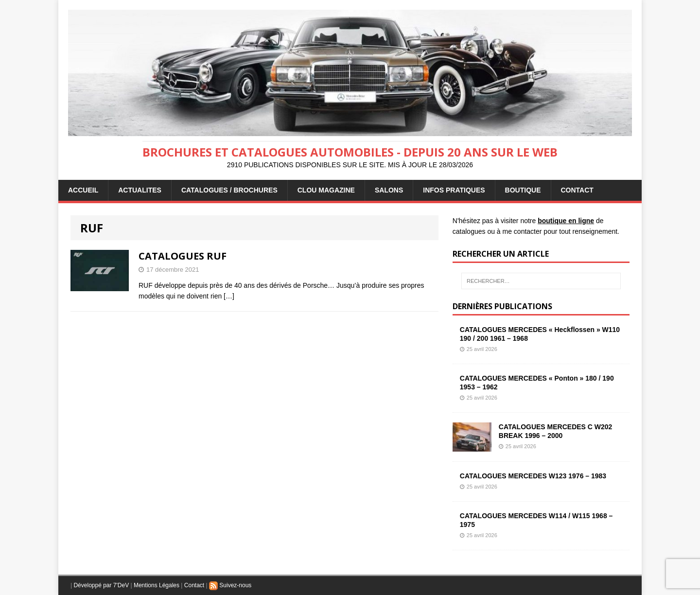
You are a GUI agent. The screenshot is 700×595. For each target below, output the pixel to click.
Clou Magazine (326, 190)
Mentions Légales (157, 585)
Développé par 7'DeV (101, 585)
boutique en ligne (566, 221)
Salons (389, 190)
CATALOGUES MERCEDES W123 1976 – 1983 (533, 476)
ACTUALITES (140, 190)
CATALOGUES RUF (183, 256)
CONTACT (577, 190)
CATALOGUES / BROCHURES (229, 190)
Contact (194, 585)
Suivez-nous (230, 585)
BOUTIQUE (523, 190)
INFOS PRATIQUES (454, 190)
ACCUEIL (83, 190)
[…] (229, 296)
